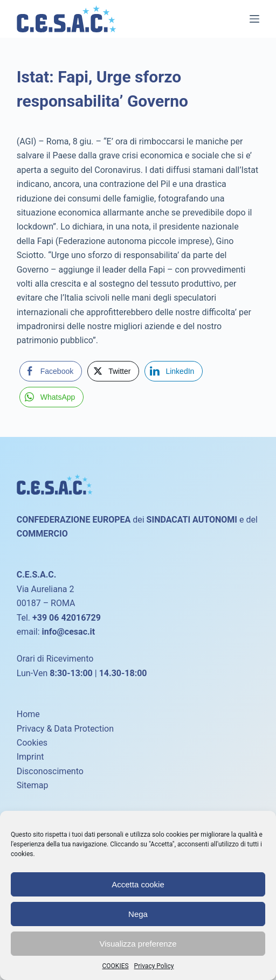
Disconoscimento (50, 771)
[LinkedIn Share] (174, 371)
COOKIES (116, 966)
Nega (138, 914)
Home (28, 714)
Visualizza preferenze (138, 944)
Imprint (30, 757)
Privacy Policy (154, 966)
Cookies (32, 743)
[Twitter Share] (113, 371)
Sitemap (33, 785)
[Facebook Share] (51, 371)
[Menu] (254, 19)
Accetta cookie (138, 884)
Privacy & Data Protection (65, 729)
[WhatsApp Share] (52, 397)
